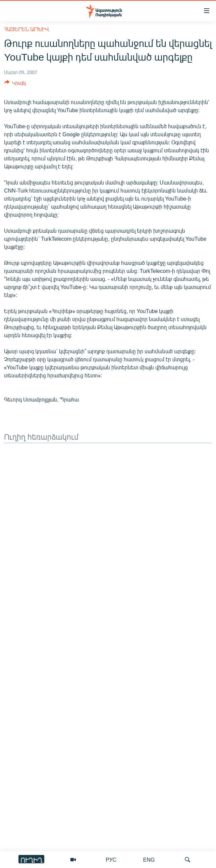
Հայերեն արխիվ (26, 29)
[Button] (15, 84)
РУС (111, 859)
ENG (149, 859)
